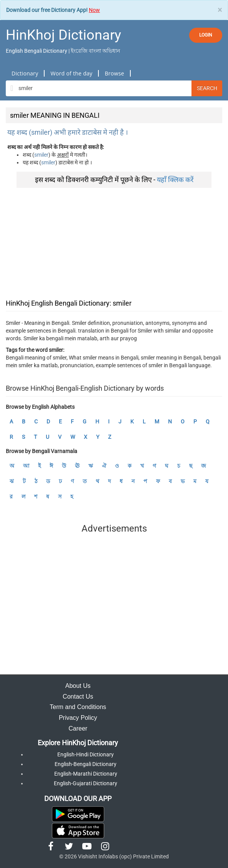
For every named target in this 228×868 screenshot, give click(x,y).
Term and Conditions (78, 707)
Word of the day (71, 73)
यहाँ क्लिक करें (175, 180)
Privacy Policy (78, 718)
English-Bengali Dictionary (86, 764)
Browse (114, 73)
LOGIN (206, 35)
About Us (78, 686)
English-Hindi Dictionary (86, 754)
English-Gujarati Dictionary (86, 783)
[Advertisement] (114, 242)
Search (207, 88)
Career (78, 728)
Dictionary (25, 73)
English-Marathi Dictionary (86, 774)
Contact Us (78, 697)
